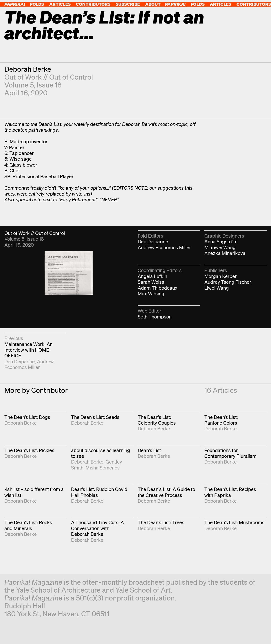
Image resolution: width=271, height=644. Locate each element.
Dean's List (149, 450)
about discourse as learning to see (101, 453)
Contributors (93, 4)
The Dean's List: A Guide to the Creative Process (166, 492)
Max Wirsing (151, 294)
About (153, 4)
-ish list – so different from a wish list (34, 492)
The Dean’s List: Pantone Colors (221, 420)
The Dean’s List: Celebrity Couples (157, 420)
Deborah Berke (28, 69)
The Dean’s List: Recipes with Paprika (230, 492)
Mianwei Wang (220, 247)
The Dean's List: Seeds (95, 417)
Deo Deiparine (153, 241)
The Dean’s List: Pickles (29, 450)
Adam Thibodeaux (157, 288)
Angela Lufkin (152, 276)
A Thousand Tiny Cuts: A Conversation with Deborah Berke (97, 528)
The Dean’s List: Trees (161, 522)
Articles (60, 4)
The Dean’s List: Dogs (27, 417)
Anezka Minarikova (225, 253)
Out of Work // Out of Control (49, 77)
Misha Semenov (103, 468)
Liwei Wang (217, 288)
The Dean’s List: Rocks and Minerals (28, 525)
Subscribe (128, 4)
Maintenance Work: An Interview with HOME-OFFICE (28, 350)
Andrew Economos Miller (164, 247)
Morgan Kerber (221, 276)
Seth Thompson (155, 317)
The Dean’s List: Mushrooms (234, 522)
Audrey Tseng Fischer (228, 282)
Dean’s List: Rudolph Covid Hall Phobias (99, 492)
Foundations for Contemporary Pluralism (230, 453)
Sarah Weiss (151, 282)
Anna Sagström (221, 241)
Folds (37, 4)
